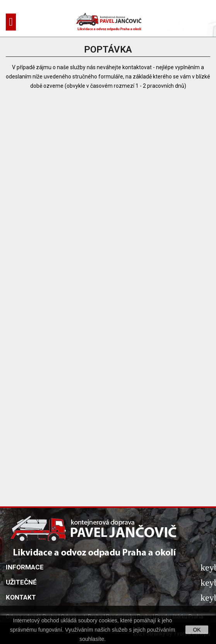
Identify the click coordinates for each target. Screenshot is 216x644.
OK (197, 630)
